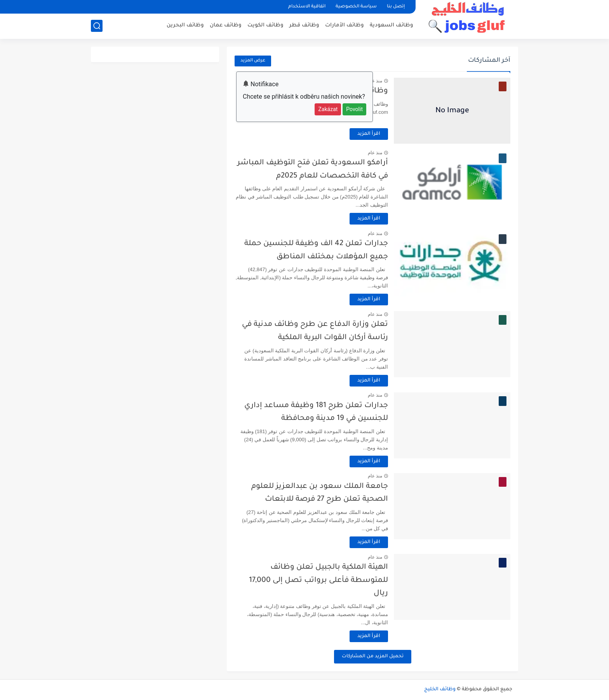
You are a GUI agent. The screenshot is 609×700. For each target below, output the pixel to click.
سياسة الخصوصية (356, 7)
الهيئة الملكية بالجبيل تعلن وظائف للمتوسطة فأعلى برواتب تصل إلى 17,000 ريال (318, 580)
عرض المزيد (253, 61)
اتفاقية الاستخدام (307, 7)
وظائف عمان (226, 25)
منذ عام (375, 81)
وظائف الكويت (265, 25)
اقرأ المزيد (369, 134)
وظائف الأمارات (345, 25)
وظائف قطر (304, 25)
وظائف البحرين (185, 25)
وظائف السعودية (391, 25)
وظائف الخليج (440, 690)
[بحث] (97, 26)
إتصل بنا (396, 7)
